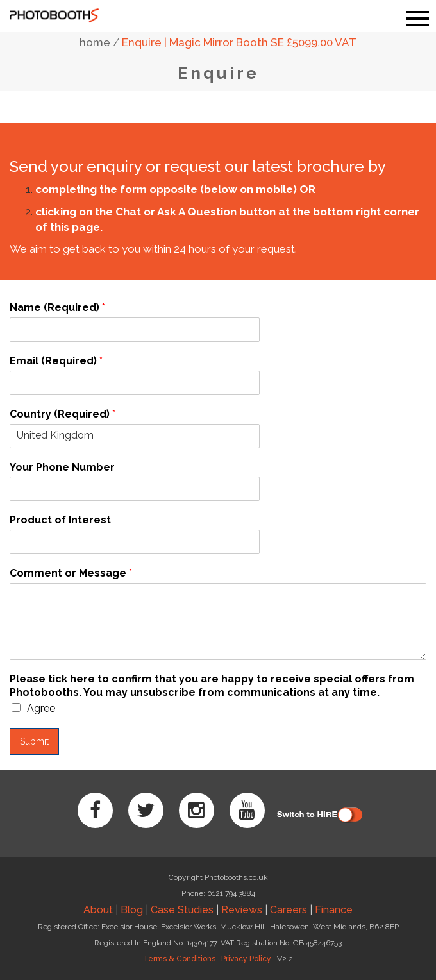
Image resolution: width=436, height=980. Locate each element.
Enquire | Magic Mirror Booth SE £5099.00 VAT (239, 42)
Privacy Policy (246, 959)
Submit (34, 741)
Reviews (242, 910)
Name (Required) (57, 308)
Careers (289, 910)
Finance (334, 910)
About (98, 910)
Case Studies (182, 910)
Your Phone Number (62, 467)
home (95, 42)
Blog (132, 910)
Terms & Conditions (179, 959)
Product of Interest (60, 520)
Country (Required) (63, 414)
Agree (41, 708)
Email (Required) (56, 361)
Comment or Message (71, 573)
